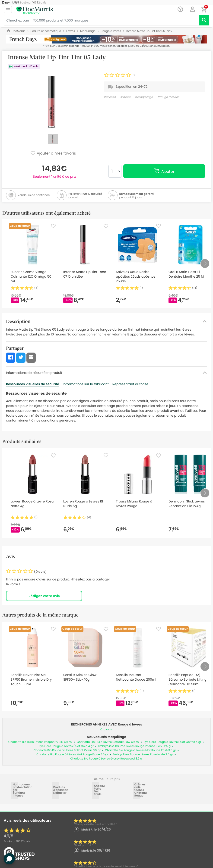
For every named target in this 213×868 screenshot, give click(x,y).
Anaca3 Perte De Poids (96, 790)
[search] (204, 20)
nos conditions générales (55, 420)
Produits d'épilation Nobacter (55, 790)
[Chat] (180, 9)
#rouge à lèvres (168, 97)
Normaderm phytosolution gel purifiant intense (15, 790)
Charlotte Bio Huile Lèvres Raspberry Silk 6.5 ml (40, 742)
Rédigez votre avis (44, 596)
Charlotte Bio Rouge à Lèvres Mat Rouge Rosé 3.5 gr (140, 750)
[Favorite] (53, 226)
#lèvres (125, 97)
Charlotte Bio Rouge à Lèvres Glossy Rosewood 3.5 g (106, 759)
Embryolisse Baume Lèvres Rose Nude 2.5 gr (143, 755)
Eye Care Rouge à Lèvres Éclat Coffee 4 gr (172, 742)
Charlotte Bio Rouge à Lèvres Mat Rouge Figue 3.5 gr (72, 755)
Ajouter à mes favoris (53, 154)
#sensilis (110, 97)
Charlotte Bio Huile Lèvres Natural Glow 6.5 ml (108, 742)
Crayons (106, 730)
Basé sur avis (17, 842)
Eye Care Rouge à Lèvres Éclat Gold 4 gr (66, 746)
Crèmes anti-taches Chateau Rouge (136, 790)
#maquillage (144, 97)
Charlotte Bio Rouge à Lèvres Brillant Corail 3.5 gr (67, 750)
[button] (192, 9)
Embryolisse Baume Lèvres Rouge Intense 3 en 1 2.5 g (134, 746)
